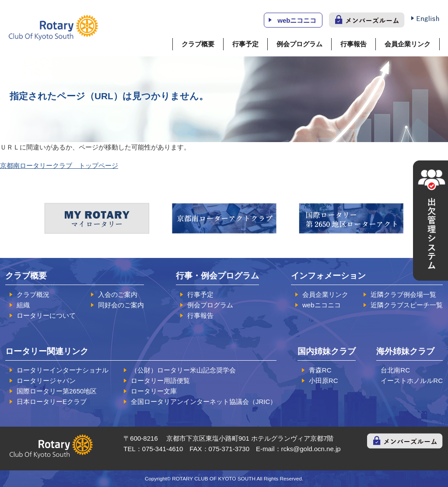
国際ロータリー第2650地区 (57, 391)
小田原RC (324, 381)
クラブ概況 (33, 294)
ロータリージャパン (46, 381)
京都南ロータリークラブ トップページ (59, 165)
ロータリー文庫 (154, 391)
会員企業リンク (408, 44)
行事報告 (353, 44)
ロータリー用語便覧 (160, 381)
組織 (23, 305)
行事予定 (245, 44)
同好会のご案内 (121, 305)
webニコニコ (297, 20)
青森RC (320, 370)
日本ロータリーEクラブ (52, 402)
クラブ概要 (198, 44)
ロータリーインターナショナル (63, 370)
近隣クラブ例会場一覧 (403, 294)
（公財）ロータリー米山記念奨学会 (183, 370)
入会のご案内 (118, 294)
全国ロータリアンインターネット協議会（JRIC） (204, 402)
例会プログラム (299, 44)
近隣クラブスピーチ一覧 (407, 305)
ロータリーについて (46, 315)
